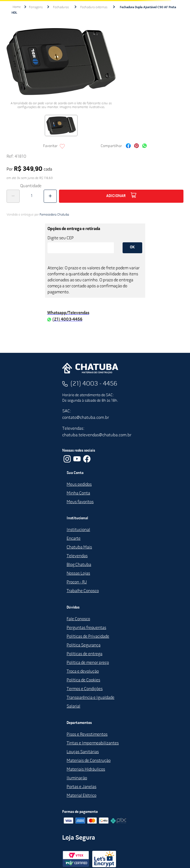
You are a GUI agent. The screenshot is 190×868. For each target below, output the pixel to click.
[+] (50, 196)
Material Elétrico (81, 796)
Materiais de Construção (89, 761)
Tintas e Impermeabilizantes (93, 743)
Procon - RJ (77, 582)
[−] (13, 196)
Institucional (78, 530)
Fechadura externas (94, 7)
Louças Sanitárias (83, 752)
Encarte (74, 539)
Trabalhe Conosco (83, 591)
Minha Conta (78, 493)
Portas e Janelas (81, 787)
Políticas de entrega (84, 654)
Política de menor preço (88, 663)
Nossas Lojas (78, 574)
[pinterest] (136, 146)
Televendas (77, 556)
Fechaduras (61, 7)
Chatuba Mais (79, 547)
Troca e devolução (83, 672)
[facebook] (128, 146)
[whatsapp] (145, 146)
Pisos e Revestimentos (87, 735)
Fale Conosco (78, 619)
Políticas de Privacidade (88, 637)
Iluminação (77, 778)
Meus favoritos (80, 502)
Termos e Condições (85, 689)
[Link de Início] (17, 7)
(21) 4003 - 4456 (94, 384)
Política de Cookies (83, 680)
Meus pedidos (79, 485)
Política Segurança (84, 645)
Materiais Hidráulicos (86, 769)
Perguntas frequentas (86, 628)
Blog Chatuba (79, 565)
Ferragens (36, 7)
